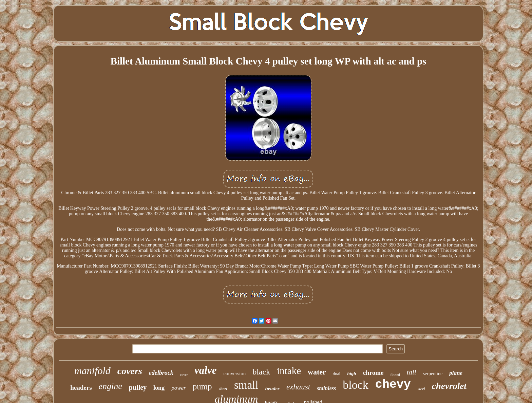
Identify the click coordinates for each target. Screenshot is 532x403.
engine (110, 386)
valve (205, 370)
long (159, 388)
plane (456, 373)
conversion (234, 373)
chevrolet (449, 386)
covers (130, 371)
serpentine (433, 374)
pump (202, 387)
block (356, 385)
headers (81, 388)
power (179, 388)
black (261, 372)
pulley (138, 387)
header (272, 388)
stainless (326, 388)
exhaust (298, 387)
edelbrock (161, 373)
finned (395, 374)
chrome (373, 373)
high (351, 374)
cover (184, 375)
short (223, 389)
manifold (92, 371)
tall (412, 372)
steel (421, 389)
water (317, 372)
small (246, 385)
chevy (393, 385)
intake (289, 371)
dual (337, 374)
